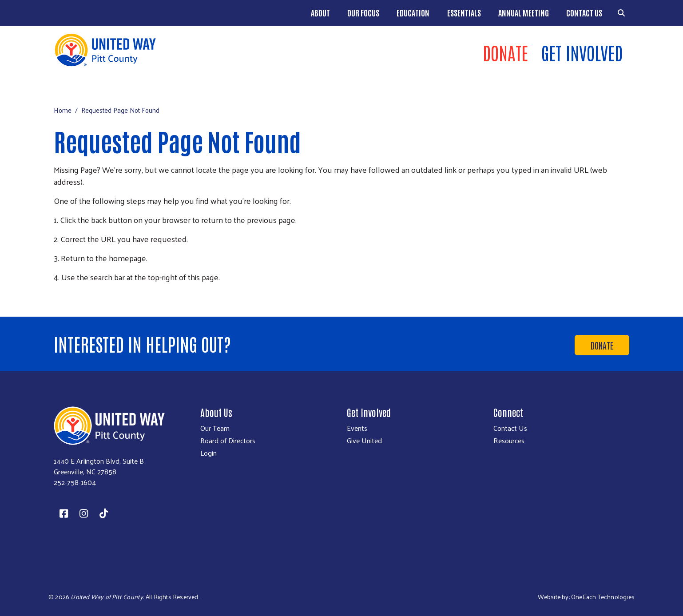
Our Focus (363, 12)
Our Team (215, 428)
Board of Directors (228, 441)
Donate (505, 52)
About (320, 12)
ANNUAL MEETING (524, 12)
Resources (509, 441)
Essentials (464, 12)
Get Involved (582, 52)
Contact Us (584, 12)
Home (63, 110)
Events (357, 428)
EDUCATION (413, 12)
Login (208, 453)
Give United (364, 441)
